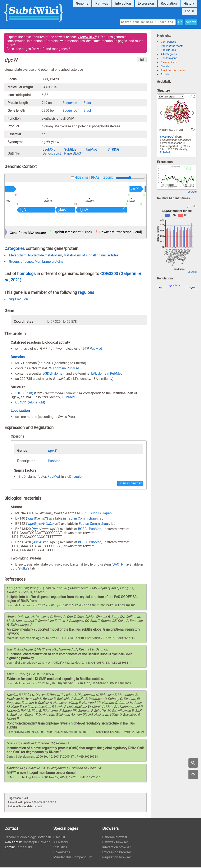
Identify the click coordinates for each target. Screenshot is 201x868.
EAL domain (100, 374)
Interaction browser (116, 848)
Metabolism (18, 256)
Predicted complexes (173, 71)
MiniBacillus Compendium (73, 858)
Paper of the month (172, 47)
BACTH (118, 565)
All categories (169, 55)
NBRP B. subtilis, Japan (94, 514)
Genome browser (115, 838)
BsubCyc (49, 150)
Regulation (169, 3)
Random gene (169, 59)
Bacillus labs (168, 51)
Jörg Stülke (19, 569)
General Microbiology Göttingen (28, 838)
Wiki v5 (87, 38)
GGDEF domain (54, 374)
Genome (82, 3)
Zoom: (108, 178)
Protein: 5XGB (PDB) (171, 130)
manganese (61, 49)
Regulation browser (117, 858)
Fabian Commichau (81, 519)
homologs (26, 274)
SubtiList (71, 150)
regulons (86, 293)
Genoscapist (52, 154)
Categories (15, 249)
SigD (22, 477)
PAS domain (57, 369)
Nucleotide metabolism (45, 256)
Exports (165, 75)
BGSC (82, 529)
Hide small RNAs (87, 178)
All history (61, 843)
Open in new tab (130, 484)
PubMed (96, 349)
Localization (20, 411)
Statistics (60, 848)
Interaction (123, 3)
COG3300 (110, 274)
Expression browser (117, 853)
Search (191, 22)
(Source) (192, 192)
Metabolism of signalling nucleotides (91, 256)
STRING (114, 150)
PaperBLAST (74, 154)
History (189, 3)
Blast (87, 103)
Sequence (70, 103)
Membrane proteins (49, 262)
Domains (18, 357)
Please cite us (169, 63)
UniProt (91, 150)
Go (180, 22)
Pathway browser (115, 843)
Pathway (102, 3)
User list (59, 838)
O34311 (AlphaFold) (30, 403)
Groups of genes (21, 262)
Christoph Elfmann (37, 843)
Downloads (62, 853)
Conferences (168, 42)
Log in (189, 11)
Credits (165, 67)
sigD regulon (74, 477)
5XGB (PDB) (24, 394)
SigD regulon (19, 300)
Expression (146, 3)
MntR (41, 49)
